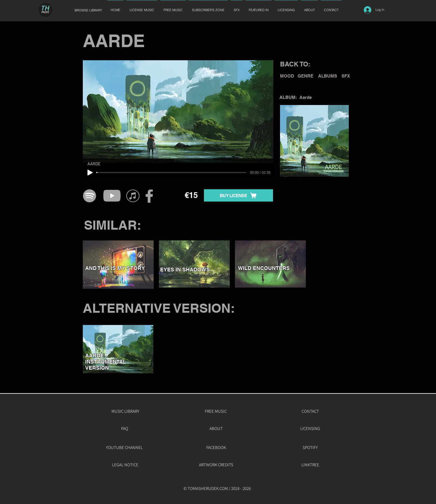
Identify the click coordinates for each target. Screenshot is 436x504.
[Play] (90, 173)
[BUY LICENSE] (238, 195)
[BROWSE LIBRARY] (88, 10)
